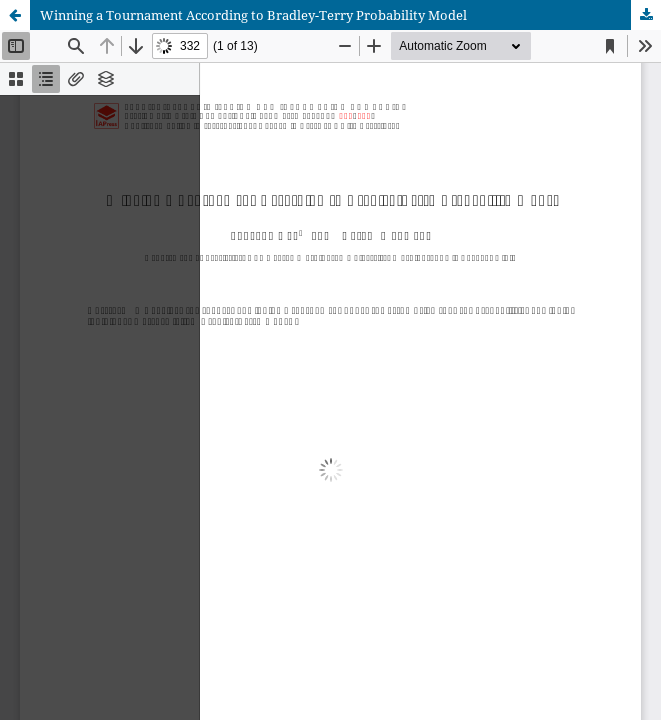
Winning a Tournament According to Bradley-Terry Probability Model (253, 15)
